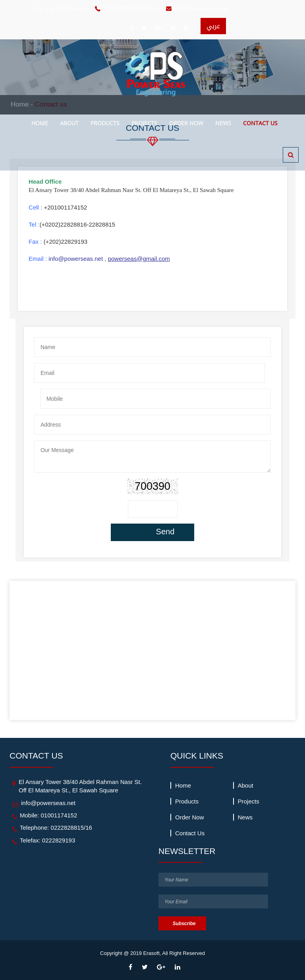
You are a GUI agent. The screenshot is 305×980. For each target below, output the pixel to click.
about (69, 123)
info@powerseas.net (201, 8)
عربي (213, 26)
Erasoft (152, 953)
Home (40, 123)
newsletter (187, 851)
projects (144, 123)
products (105, 123)
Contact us (260, 123)
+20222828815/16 (130, 8)
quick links (197, 756)
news (223, 123)
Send (165, 532)
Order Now (186, 123)
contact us (36, 756)
